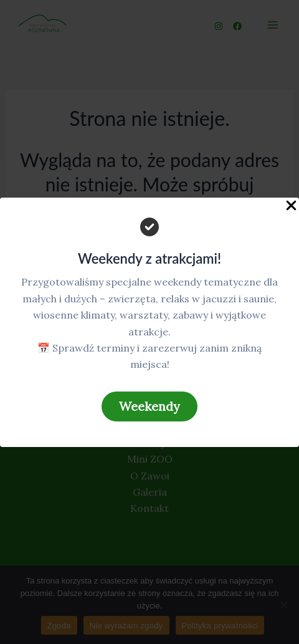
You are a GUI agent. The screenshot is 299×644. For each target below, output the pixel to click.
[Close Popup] (291, 206)
